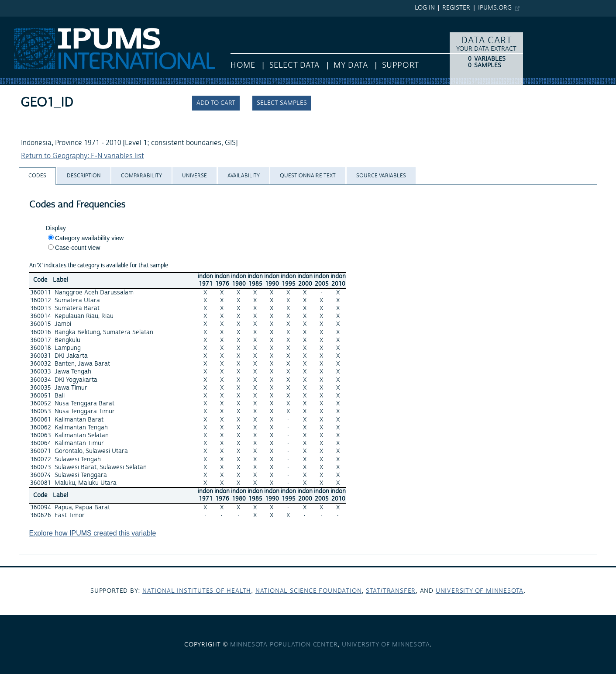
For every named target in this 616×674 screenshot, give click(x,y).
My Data (351, 65)
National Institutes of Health (197, 591)
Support (401, 65)
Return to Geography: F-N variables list (83, 156)
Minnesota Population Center (284, 645)
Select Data (294, 65)
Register (456, 8)
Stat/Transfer (391, 591)
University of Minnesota (480, 591)
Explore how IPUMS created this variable (93, 533)
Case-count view (78, 248)
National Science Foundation (309, 591)
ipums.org (495, 8)
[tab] (37, 176)
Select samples (282, 103)
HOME (243, 65)
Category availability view (89, 238)
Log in (425, 8)
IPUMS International (32, 21)
